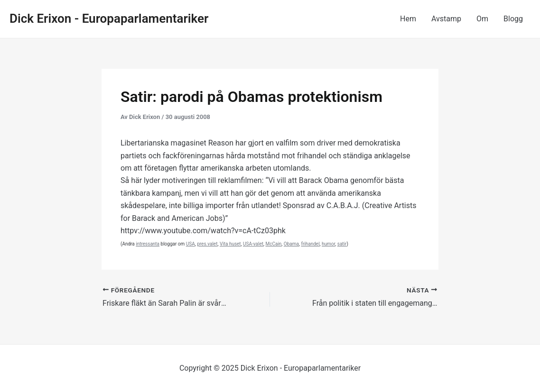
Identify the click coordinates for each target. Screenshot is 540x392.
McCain (273, 244)
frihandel (310, 244)
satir (342, 244)
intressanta (148, 244)
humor (328, 244)
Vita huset (230, 244)
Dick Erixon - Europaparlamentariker (109, 18)
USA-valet (253, 244)
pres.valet (207, 244)
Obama (291, 244)
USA (191, 244)
